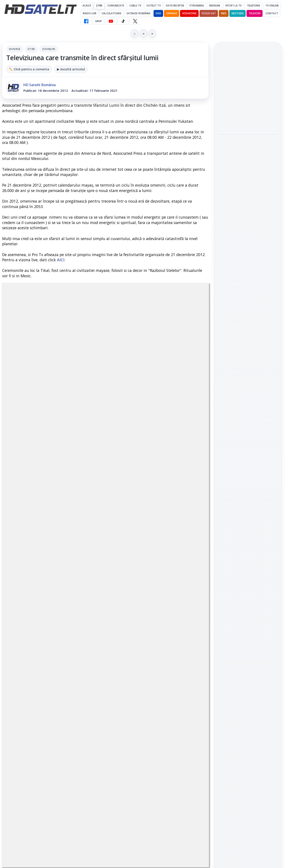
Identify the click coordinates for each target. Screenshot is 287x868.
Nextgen (238, 13)
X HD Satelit (248, 541)
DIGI (158, 13)
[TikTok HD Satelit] (123, 21)
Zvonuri (49, 49)
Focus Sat (209, 13)
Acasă (87, 6)
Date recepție (175, 6)
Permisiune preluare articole (248, 662)
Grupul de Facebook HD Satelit (248, 489)
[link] (248, 92)
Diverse (15, 49)
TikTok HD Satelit (248, 528)
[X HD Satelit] (135, 21)
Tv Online (272, 6)
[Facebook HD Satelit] (86, 21)
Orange (172, 13)
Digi (224, 610)
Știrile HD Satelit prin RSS (248, 568)
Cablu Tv (135, 6)
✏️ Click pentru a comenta (29, 69)
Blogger (179, 716)
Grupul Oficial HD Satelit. (119, 424)
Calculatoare (111, 13)
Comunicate (116, 6)
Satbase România (139, 13)
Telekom (255, 13)
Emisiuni (215, 6)
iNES (224, 13)
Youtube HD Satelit (248, 516)
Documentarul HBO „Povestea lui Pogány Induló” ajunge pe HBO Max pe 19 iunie (246, 154)
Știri (99, 6)
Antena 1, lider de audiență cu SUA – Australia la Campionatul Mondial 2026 (248, 124)
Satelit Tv (153, 6)
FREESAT (240, 610)
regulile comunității (74, 418)
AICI (61, 260)
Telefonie (254, 6)
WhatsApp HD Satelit (248, 504)
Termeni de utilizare (248, 677)
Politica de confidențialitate (248, 691)
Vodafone (189, 13)
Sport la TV (233, 6)
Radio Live (90, 13)
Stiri (31, 49)
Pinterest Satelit (248, 553)
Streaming (197, 6)
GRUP (98, 21)
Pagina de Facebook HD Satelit (248, 472)
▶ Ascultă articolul (71, 69)
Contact (272, 13)
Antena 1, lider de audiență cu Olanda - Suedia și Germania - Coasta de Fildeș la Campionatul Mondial (245, 92)
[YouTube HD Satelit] (111, 21)
